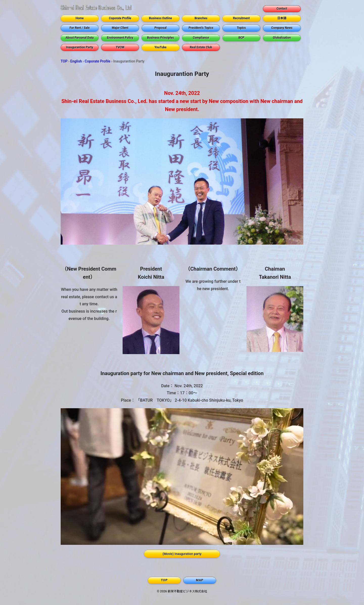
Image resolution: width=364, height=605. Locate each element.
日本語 (282, 18)
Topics (241, 28)
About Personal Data (80, 38)
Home (80, 18)
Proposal (161, 28)
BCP (241, 38)
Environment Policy (120, 38)
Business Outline (161, 18)
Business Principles (161, 38)
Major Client (120, 28)
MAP (200, 580)
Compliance (201, 38)
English (76, 61)
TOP (64, 61)
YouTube (161, 47)
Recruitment (241, 18)
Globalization (282, 38)
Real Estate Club (201, 47)
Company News (282, 28)
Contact (282, 9)
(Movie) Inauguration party (182, 554)
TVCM (120, 47)
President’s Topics (201, 28)
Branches (201, 18)
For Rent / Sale (79, 28)
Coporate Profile (120, 18)
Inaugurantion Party (80, 47)
